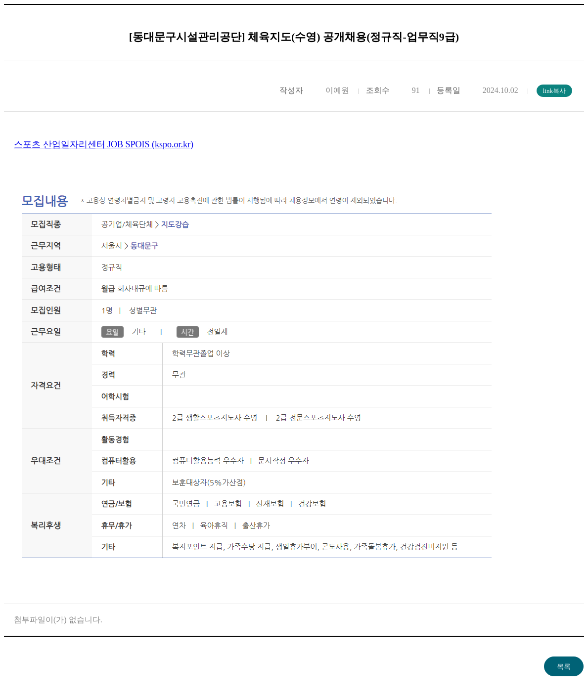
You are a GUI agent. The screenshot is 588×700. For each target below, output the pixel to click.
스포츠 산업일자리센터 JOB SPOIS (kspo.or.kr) (104, 144)
